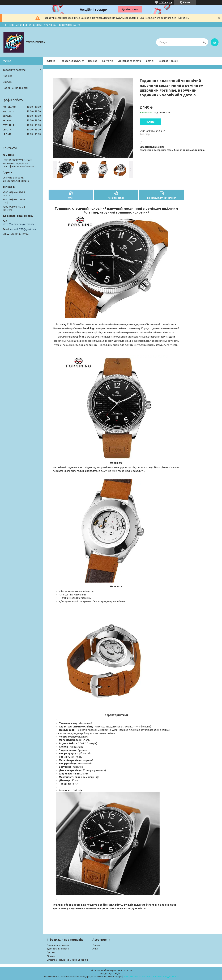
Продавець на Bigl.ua (111, 973)
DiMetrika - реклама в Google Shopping (67, 960)
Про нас (93, 61)
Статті (150, 61)
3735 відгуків (166, 2)
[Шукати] (204, 42)
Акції (95, 949)
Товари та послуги (71, 61)
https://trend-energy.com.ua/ (18, 224)
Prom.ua (128, 970)
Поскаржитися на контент (137, 977)
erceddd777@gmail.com (23, 229)
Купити (151, 122)
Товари (96, 945)
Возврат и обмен (168, 61)
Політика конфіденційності (166, 977)
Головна (51, 61)
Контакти (108, 61)
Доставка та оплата (129, 61)
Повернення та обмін (16, 88)
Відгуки (7, 82)
